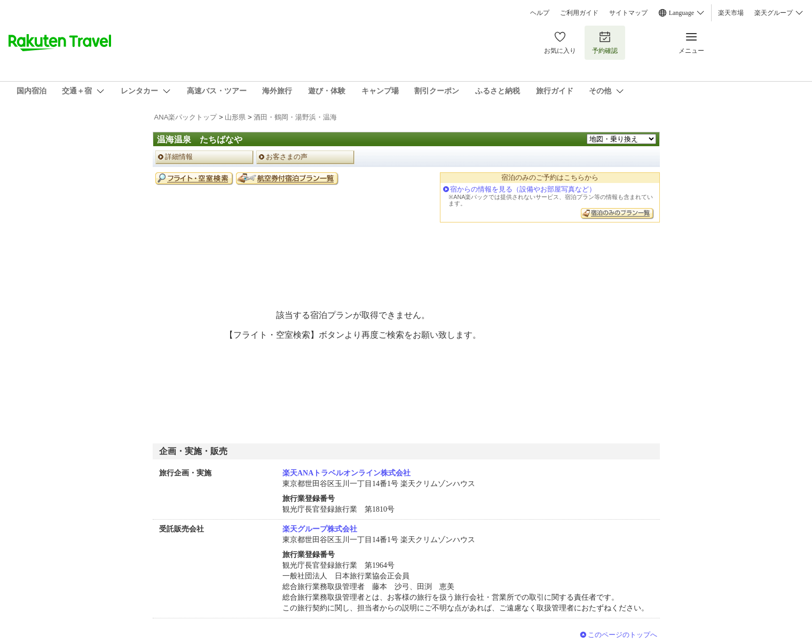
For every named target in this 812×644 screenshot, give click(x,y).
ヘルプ (540, 13)
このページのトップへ (622, 635)
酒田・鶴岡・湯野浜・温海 (295, 117)
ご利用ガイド (579, 13)
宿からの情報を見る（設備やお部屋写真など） (523, 189)
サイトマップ (628, 13)
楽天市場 (731, 13)
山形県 (235, 117)
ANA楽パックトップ (186, 117)
